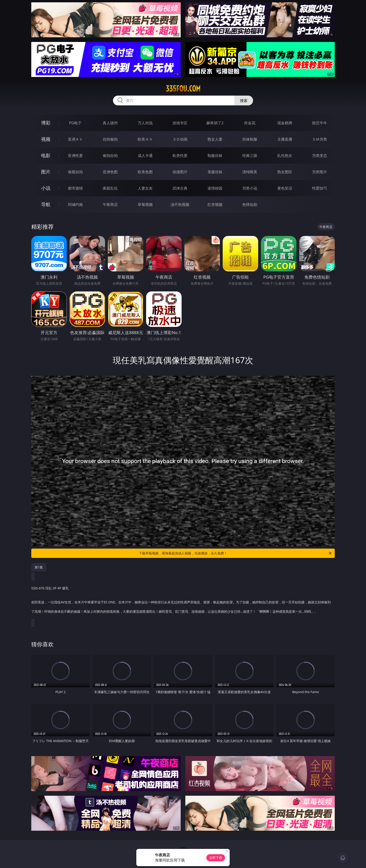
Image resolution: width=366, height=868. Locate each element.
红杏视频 (215, 204)
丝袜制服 (250, 139)
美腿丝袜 (215, 172)
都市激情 (75, 188)
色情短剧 (250, 204)
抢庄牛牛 (320, 123)
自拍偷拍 (110, 139)
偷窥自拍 (75, 172)
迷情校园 (215, 188)
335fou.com (183, 89)
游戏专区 (180, 123)
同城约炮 (75, 204)
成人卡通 (145, 156)
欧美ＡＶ (145, 139)
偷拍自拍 (110, 156)
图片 (46, 172)
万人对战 (145, 123)
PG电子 (75, 123)
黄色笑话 (285, 188)
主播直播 (285, 139)
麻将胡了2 (215, 123)
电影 (46, 155)
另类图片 (320, 172)
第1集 (39, 567)
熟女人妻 (215, 139)
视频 (46, 139)
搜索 (244, 100)
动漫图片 (180, 172)
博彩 (46, 123)
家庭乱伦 (110, 188)
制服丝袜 (215, 156)
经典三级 (250, 156)
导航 (46, 204)
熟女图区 (285, 172)
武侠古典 (180, 188)
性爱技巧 (320, 188)
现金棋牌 (285, 123)
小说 (46, 188)
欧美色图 (145, 172)
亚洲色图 (110, 172)
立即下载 (216, 858)
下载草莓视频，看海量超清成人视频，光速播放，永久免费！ (236, 553)
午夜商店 (110, 204)
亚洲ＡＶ (75, 139)
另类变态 (320, 156)
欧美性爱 (180, 156)
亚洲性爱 (75, 156)
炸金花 (250, 123)
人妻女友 (145, 188)
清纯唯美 (250, 172)
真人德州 (110, 123)
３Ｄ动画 (180, 139)
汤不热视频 (180, 204)
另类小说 (250, 188)
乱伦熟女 (285, 156)
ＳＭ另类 (320, 139)
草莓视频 (145, 204)
